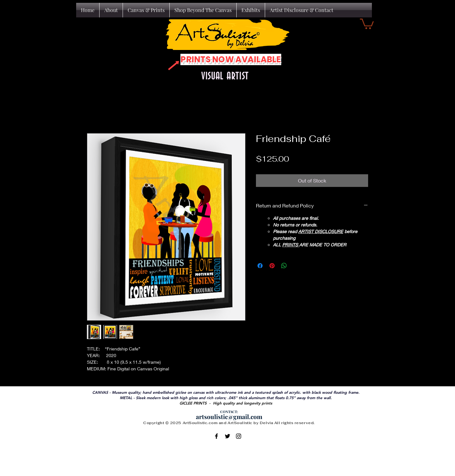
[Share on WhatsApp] (284, 266)
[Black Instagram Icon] (239, 436)
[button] (367, 23)
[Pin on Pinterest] (272, 266)
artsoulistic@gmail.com (229, 417)
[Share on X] (296, 266)
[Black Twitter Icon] (227, 436)
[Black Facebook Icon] (216, 436)
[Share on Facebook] (260, 266)
